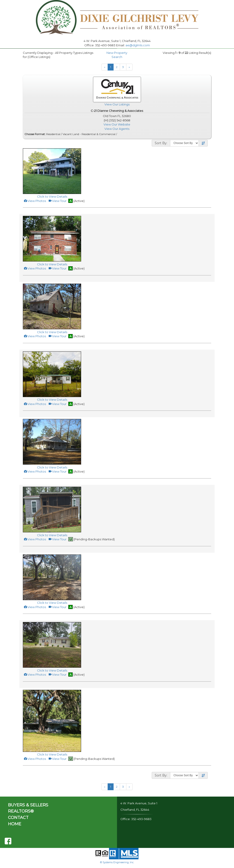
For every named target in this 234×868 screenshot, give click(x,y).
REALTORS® (21, 811)
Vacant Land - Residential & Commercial (89, 134)
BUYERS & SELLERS (28, 805)
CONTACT (18, 818)
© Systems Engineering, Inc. (117, 862)
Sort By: (161, 143)
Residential (53, 134)
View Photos (35, 201)
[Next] (129, 67)
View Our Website (117, 124)
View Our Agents (117, 129)
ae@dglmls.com (138, 45)
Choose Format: (35, 134)
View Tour (57, 201)
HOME (15, 824)
